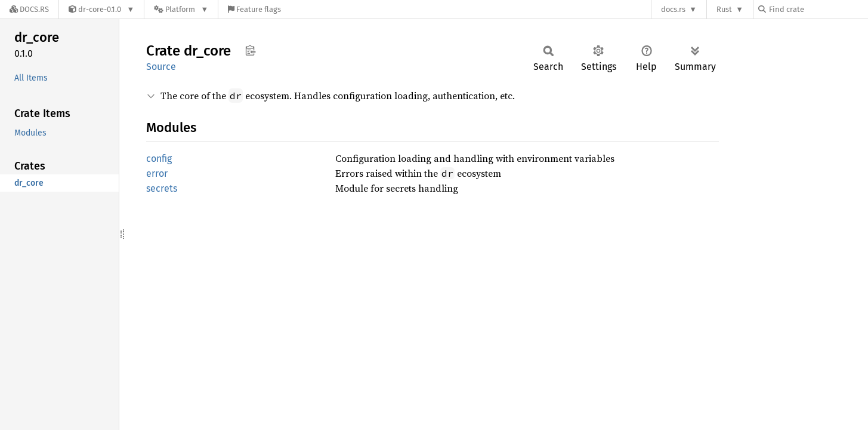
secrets (162, 188)
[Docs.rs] (29, 9)
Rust (724, 9)
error (157, 173)
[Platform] (181, 9)
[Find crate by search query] (818, 9)
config (159, 159)
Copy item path (250, 50)
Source (161, 67)
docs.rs (673, 9)
